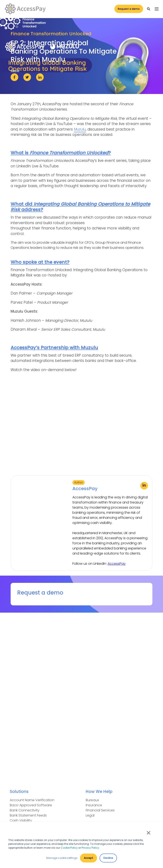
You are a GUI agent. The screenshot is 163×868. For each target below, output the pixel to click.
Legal (90, 815)
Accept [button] (89, 858)
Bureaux (92, 800)
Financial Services (100, 810)
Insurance (94, 805)
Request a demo (128, 9)
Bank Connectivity (25, 810)
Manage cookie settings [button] (62, 858)
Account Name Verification (32, 800)
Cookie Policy (69, 848)
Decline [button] (108, 858)
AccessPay (117, 564)
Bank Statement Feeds (28, 815)
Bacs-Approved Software (31, 805)
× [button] (148, 833)
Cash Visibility (21, 820)
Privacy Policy (90, 848)
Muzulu (80, 129)
